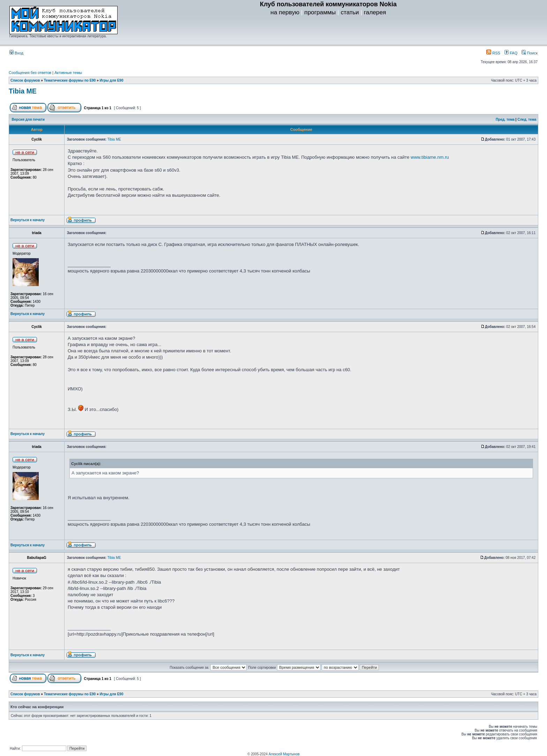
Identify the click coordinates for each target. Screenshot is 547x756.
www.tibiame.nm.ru (430, 157)
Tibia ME (23, 91)
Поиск (530, 53)
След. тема (527, 119)
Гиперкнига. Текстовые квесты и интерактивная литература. (58, 36)
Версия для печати (28, 119)
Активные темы (68, 73)
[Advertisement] (328, 32)
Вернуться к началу (28, 220)
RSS (493, 53)
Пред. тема (505, 119)
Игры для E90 (112, 80)
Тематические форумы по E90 (70, 80)
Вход (16, 53)
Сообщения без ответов (30, 73)
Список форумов (25, 80)
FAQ (511, 53)
